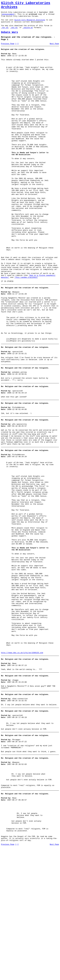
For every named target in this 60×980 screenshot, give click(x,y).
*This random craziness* (26, 327)
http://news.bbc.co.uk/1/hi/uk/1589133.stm (22, 763)
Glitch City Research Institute (30, 23)
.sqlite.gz (28, 32)
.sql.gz (14, 32)
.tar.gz (5, 32)
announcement (8, 16)
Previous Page (8, 49)
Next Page (54, 49)
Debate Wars (10, 37)
